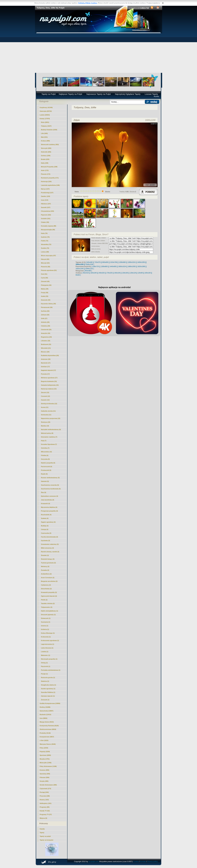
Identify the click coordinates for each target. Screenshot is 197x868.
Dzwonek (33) (46, 300)
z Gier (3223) (44, 740)
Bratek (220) (45, 159)
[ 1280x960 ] (122, 262)
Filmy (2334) (44, 748)
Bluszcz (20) (45, 352)
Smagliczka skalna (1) (49, 685)
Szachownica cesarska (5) (50, 485)
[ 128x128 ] (133, 273)
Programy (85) (45, 807)
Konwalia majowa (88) (49, 226)
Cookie (136, 861)
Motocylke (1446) (46, 763)
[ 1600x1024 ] (122, 267)
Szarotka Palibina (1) (48, 692)
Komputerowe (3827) (47, 737)
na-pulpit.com (94, 861)
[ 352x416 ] (86, 273)
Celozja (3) (45, 529)
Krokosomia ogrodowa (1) (50, 640)
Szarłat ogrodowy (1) (48, 689)
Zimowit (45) (45, 281)
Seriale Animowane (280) (48, 785)
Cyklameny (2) (46, 585)
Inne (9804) (44, 718)
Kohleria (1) (45, 629)
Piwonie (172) (46, 174)
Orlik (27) (44, 318)
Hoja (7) (44, 441)
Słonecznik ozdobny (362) (50, 144)
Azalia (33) (45, 296)
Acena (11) (45, 407)
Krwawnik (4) (46, 504)
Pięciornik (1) (46, 666)
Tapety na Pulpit (49, 94)
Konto (156, 96)
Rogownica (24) (46, 337)
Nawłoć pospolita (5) (48, 463)
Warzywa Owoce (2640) (48, 744)
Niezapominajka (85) (48, 230)
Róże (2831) (45, 122)
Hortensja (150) (46, 182)
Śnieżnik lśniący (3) (48, 559)
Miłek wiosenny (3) (47, 548)
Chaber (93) (45, 222)
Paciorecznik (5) (47, 467)
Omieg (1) (44, 663)
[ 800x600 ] (105, 262)
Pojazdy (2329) (45, 752)
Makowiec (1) (46, 655)
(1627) (46, 126)
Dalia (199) (45, 163)
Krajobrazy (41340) (46, 107)
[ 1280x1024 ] (131, 262)
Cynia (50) (45, 278)
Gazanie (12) (45, 400)
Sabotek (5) (45, 481)
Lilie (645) (44, 133)
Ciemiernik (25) (46, 330)
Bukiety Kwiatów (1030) (49, 130)
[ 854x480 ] (88, 271)
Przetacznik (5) (46, 470)
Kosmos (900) (44, 770)
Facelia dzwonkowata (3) (50, 537)
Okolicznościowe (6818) (48, 729)
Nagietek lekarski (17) (49, 370)
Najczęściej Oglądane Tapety (128, 94)
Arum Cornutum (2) (48, 578)
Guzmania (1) (46, 622)
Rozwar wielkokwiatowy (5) (50, 478)
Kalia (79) (44, 233)
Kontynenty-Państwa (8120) (49, 726)
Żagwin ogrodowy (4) (48, 522)
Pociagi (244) (44, 792)
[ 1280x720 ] (95, 267)
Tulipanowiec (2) (47, 607)
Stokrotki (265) (46, 152)
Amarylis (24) (46, 333)
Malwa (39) (45, 289)
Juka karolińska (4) (48, 500)
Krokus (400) (45, 141)
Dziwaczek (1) (46, 618)
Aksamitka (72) (46, 244)
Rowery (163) (44, 800)
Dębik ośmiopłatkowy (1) (50, 611)
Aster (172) (45, 170)
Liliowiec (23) (46, 341)
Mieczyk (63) (45, 263)
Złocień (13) (45, 392)
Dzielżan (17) (45, 367)
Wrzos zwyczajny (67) (48, 256)
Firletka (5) (45, 455)
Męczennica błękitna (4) (49, 507)
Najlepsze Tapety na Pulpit (70, 94)
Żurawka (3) (45, 570)
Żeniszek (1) (45, 700)
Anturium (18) (46, 359)
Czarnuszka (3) (46, 533)
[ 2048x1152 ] (89, 269)
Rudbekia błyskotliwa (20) (50, 355)
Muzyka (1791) (45, 759)
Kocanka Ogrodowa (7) (49, 444)
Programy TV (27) (46, 814)
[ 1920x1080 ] (141, 267)
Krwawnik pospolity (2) (49, 592)
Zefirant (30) (45, 315)
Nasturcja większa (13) (49, 389)
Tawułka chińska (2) (48, 603)
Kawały (42, 829)
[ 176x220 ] (109, 273)
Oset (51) (44, 274)
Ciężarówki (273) (45, 789)
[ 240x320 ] (101, 273)
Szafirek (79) (45, 237)
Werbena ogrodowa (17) (49, 378)
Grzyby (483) (44, 781)
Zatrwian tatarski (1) (48, 696)
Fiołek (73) (45, 241)
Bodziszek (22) (46, 344)
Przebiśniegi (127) (47, 193)
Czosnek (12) (46, 396)
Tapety (42, 833)
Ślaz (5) (44, 492)
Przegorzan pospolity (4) (50, 511)
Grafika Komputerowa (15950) (50, 703)
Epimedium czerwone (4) (50, 496)
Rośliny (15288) (45, 707)
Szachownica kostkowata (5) (51, 489)
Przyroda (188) (45, 796)
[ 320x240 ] (94, 273)
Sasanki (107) (46, 207)
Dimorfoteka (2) (46, 589)
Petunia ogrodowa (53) (49, 270)
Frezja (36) (45, 293)
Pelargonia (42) (46, 285)
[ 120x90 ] (140, 273)
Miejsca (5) (43, 818)
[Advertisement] (99, 53)
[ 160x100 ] (117, 273)
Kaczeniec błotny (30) (48, 304)
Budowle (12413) (45, 715)
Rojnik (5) (44, 474)
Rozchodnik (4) (46, 515)
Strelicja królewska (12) (49, 404)
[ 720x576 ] (97, 262)
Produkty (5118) (45, 733)
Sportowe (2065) (45, 755)
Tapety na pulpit (45, 836)
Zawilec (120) (46, 196)
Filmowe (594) (45, 777)
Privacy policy (152, 861)
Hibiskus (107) (46, 204)
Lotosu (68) (45, 252)
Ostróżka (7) (45, 448)
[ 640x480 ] (90, 262)
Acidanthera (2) (46, 574)
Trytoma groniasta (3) (48, 563)
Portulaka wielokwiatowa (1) (51, 670)
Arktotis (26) (45, 322)
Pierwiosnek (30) (47, 307)
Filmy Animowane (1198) (48, 766)
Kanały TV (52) (45, 811)
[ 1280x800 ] (104, 267)
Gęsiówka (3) (46, 541)
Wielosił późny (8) (47, 433)
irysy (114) (45, 200)
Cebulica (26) (46, 326)
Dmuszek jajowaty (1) (48, 615)
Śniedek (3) (45, 555)
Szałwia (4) (45, 518)
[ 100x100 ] (148, 273)
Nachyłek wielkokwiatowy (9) (51, 430)
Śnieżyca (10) (46, 422)
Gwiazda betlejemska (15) (50, 385)
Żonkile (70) (45, 248)
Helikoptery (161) (46, 803)
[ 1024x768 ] (114, 262)
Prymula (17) (45, 374)
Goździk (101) (46, 219)
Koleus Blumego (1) (48, 633)
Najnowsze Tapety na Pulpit (98, 94)
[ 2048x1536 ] (89, 264)
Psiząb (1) (44, 674)
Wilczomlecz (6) (46, 452)
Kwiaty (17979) (45, 119)
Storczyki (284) (46, 148)
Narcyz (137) (45, 189)
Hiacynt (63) (45, 259)
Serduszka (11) (46, 415)
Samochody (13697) (47, 711)
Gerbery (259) (46, 156)
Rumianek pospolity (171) (50, 178)
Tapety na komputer (47, 840)
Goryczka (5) (45, 459)
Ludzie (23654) (45, 115)
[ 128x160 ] (125, 273)
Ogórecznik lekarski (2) (49, 596)
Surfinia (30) (45, 311)
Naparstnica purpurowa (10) (51, 418)
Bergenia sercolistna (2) (49, 581)
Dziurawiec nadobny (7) (49, 437)
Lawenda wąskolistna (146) (50, 185)
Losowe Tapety (151, 94)
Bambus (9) (45, 426)
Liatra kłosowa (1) (47, 648)
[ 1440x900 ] (113, 267)
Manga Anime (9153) (47, 722)
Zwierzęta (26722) (46, 111)
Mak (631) (44, 137)
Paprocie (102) (46, 215)
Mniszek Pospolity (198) (49, 167)
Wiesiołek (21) (46, 348)
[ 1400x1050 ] (141, 262)
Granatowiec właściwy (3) (50, 544)
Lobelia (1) (45, 652)
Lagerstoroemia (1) (48, 644)
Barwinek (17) (46, 363)
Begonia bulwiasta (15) (49, 381)
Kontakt (143, 861)
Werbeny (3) (45, 566)
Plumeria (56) (46, 267)
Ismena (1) (45, 626)
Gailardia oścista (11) (48, 411)
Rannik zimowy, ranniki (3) (50, 552)
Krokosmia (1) (46, 637)
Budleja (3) (45, 526)
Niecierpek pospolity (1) (49, 659)
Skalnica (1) (45, 681)
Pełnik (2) (44, 600)
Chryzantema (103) (48, 211)
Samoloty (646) (45, 774)
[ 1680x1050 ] (132, 267)
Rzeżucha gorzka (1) (48, 678)
